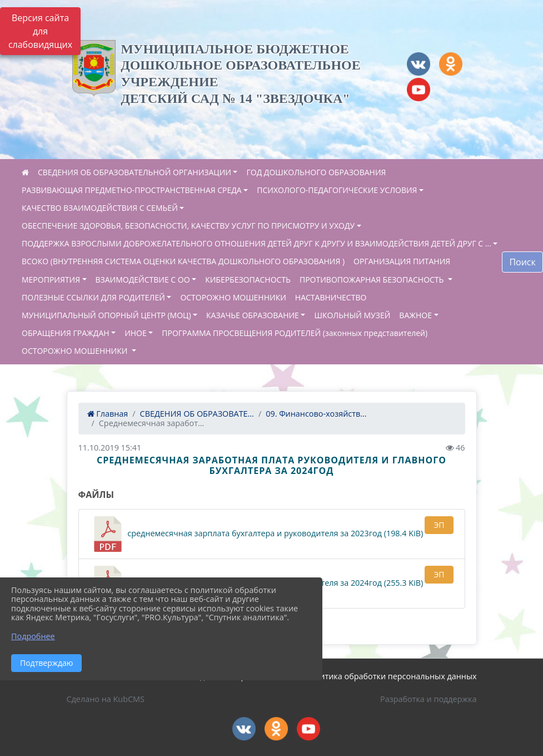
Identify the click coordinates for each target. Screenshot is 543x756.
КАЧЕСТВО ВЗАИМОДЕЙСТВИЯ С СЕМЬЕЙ (100, 208)
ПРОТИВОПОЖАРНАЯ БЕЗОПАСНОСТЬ (373, 280)
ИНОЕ (136, 333)
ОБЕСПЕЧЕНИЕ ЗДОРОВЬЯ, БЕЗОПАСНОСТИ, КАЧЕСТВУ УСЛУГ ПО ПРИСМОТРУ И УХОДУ (188, 226)
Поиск (522, 262)
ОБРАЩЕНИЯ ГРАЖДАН (66, 333)
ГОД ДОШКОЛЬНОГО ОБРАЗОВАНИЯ (316, 172)
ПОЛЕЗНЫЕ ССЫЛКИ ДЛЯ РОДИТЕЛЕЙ (93, 297)
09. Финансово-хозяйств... (316, 414)
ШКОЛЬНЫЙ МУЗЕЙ (352, 315)
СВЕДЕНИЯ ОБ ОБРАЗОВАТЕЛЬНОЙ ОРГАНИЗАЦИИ (134, 172)
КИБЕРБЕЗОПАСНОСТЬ (248, 280)
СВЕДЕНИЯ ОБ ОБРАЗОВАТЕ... (197, 414)
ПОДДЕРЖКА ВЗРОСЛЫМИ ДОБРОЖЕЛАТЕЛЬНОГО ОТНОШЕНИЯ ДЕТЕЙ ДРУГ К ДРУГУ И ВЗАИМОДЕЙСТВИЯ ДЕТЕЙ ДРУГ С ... (256, 243)
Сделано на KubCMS (106, 699)
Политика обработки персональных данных (391, 676)
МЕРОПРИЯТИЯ (51, 280)
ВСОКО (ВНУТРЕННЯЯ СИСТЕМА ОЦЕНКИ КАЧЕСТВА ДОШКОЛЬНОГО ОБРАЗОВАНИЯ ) (183, 261)
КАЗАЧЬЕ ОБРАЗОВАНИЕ (253, 315)
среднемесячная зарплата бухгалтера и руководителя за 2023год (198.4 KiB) (257, 534)
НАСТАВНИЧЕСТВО (331, 297)
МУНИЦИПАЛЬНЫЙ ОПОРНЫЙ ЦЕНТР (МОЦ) (106, 315)
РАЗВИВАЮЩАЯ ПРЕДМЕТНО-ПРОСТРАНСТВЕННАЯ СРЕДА (132, 190)
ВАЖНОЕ (415, 315)
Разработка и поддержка (428, 699)
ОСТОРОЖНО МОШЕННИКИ (233, 297)
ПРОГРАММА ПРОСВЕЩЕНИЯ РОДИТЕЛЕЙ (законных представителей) (295, 333)
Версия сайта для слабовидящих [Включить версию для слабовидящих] (40, 31)
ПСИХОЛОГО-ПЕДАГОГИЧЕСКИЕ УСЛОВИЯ (337, 190)
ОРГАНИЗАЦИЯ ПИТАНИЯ (402, 261)
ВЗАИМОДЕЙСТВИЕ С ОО (143, 280)
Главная (108, 414)
